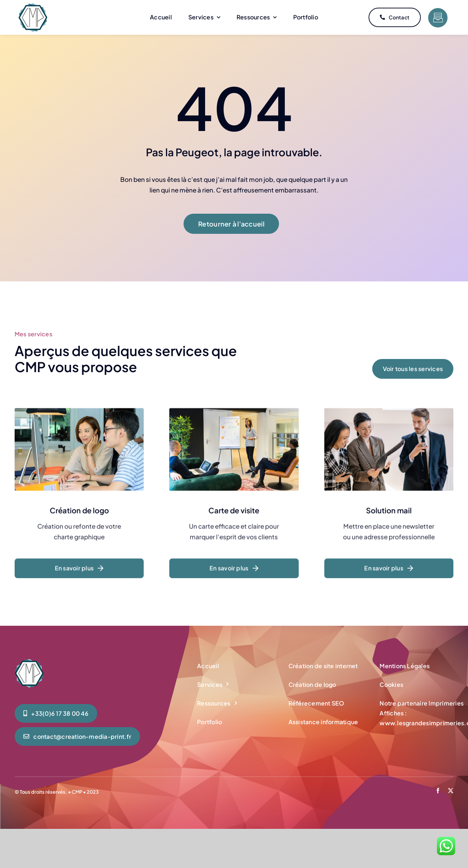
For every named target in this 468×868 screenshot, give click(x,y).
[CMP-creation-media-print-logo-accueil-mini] (33, 6)
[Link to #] (438, 18)
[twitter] (451, 791)
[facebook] (438, 791)
